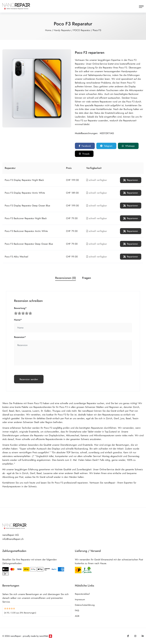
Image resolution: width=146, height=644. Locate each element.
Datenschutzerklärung (85, 605)
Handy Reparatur (62, 30)
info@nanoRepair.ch (13, 539)
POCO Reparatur (82, 30)
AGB (77, 616)
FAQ (77, 610)
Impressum (80, 599)
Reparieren (131, 180)
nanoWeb (44, 636)
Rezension (20, 337)
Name (18, 320)
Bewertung (20, 308)
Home (48, 30)
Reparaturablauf (82, 594)
